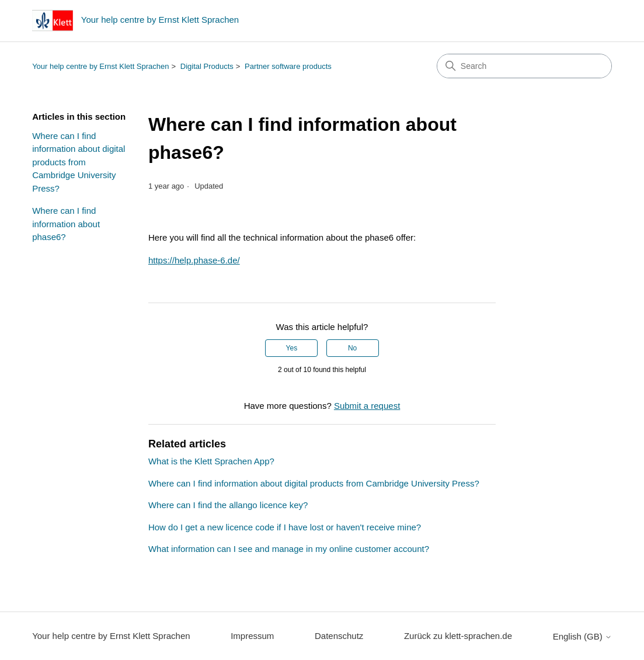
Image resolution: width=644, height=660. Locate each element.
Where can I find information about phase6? (66, 224)
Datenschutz (339, 636)
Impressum (252, 636)
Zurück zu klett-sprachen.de (458, 636)
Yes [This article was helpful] (292, 348)
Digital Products (207, 66)
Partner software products (288, 66)
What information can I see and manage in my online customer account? (289, 549)
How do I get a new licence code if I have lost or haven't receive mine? (285, 527)
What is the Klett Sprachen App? (211, 461)
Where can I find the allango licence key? (228, 505)
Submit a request (367, 406)
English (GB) (582, 636)
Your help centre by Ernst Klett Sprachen (100, 66)
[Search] (524, 66)
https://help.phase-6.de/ (194, 260)
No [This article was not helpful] (352, 348)
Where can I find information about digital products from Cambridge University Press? (79, 162)
